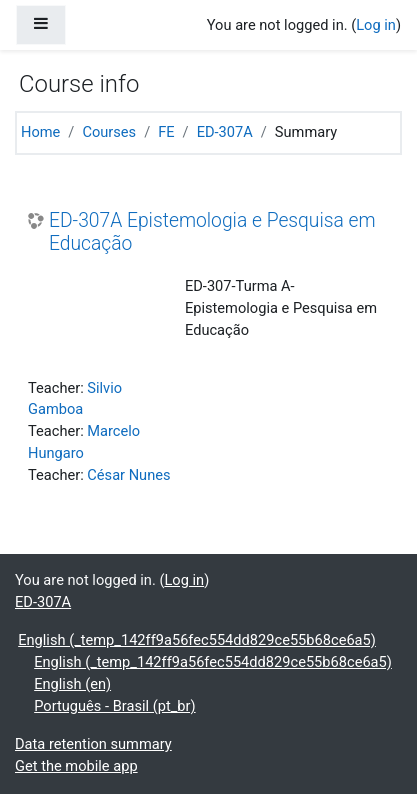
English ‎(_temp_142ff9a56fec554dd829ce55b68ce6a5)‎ (197, 640)
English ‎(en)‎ (72, 684)
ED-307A (225, 132)
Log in (376, 25)
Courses (109, 132)
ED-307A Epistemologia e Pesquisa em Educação (212, 232)
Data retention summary (93, 744)
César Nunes (128, 475)
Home (40, 132)
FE (166, 132)
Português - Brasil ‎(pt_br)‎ (114, 706)
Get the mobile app (76, 766)
